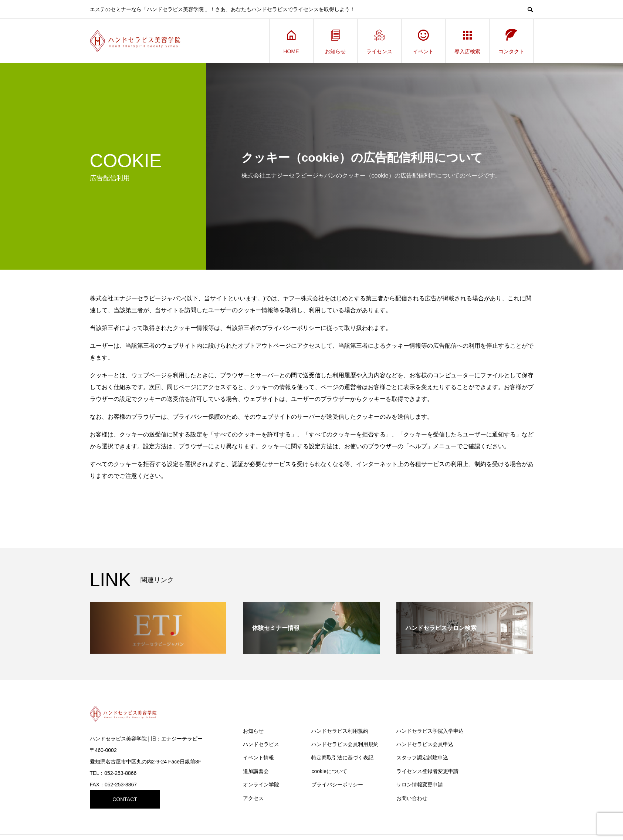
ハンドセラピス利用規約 (340, 731)
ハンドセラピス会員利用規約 (345, 744)
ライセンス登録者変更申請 (427, 771)
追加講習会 (256, 771)
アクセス (253, 798)
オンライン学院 (261, 785)
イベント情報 (258, 758)
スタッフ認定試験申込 (422, 758)
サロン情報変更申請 (420, 785)
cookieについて (329, 771)
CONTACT (125, 799)
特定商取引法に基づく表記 (342, 758)
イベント (423, 41)
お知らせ (335, 41)
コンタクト (511, 41)
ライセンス (379, 41)
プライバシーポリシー (337, 785)
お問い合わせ (412, 798)
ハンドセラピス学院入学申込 (430, 731)
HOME (291, 41)
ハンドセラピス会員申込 (425, 744)
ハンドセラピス (261, 744)
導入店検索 (467, 41)
